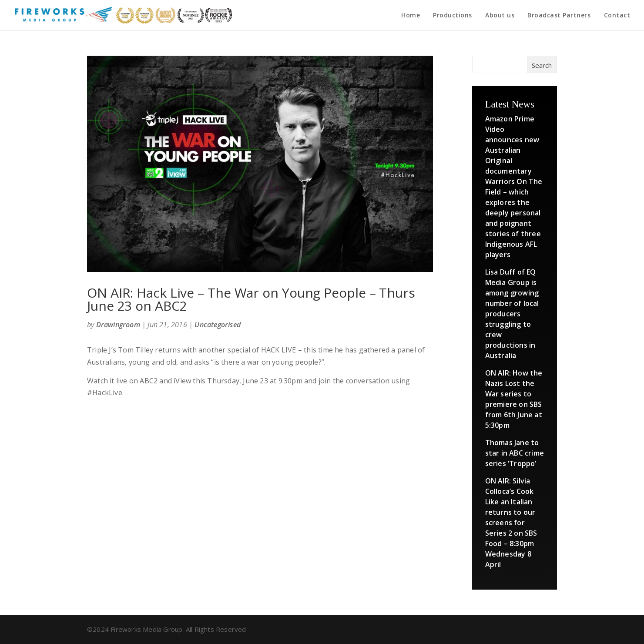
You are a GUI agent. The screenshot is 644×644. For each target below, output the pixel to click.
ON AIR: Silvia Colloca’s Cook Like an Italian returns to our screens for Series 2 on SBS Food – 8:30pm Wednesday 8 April (511, 523)
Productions (453, 16)
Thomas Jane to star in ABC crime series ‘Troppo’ (515, 453)
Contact (617, 16)
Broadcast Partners (559, 16)
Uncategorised (218, 325)
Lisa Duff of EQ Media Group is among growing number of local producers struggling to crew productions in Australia (512, 314)
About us (500, 16)
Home (411, 16)
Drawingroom (118, 325)
